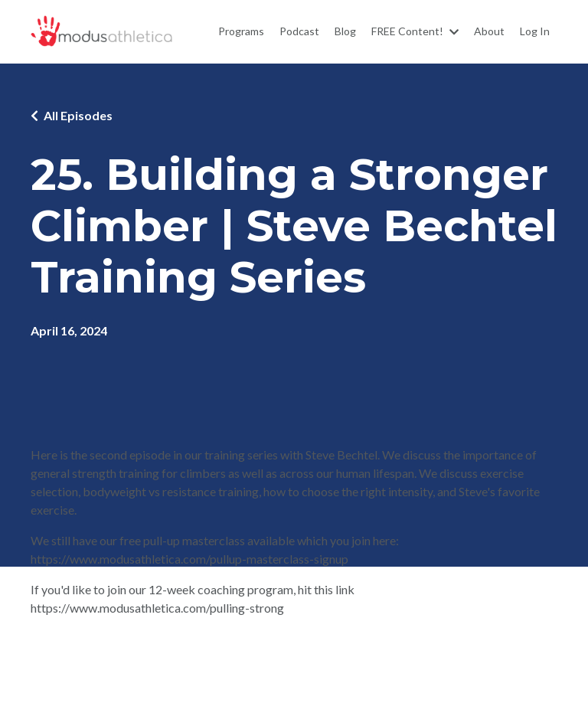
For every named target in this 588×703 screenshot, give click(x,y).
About (489, 31)
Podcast (299, 31)
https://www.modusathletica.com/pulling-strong (157, 608)
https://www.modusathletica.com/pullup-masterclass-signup (189, 559)
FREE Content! (415, 31)
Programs (241, 31)
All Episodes (78, 115)
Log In (535, 31)
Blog (345, 31)
